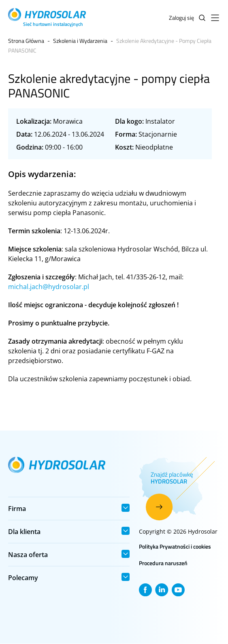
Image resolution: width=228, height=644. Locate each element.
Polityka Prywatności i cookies (175, 546)
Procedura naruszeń (163, 563)
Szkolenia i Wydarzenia (80, 41)
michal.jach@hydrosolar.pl (49, 287)
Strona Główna (26, 41)
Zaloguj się (181, 18)
